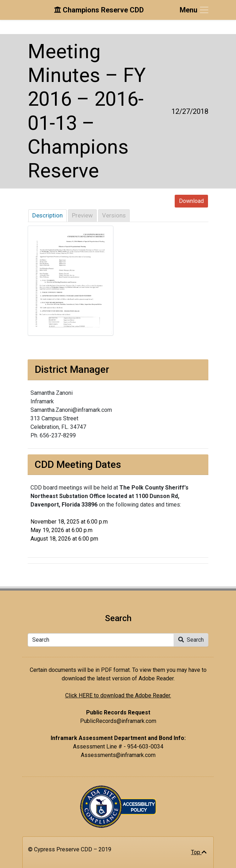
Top (199, 852)
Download (191, 201)
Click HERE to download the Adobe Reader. (118, 695)
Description (47, 215)
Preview (82, 215)
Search (191, 640)
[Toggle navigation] (195, 10)
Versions (114, 215)
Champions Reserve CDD (99, 10)
